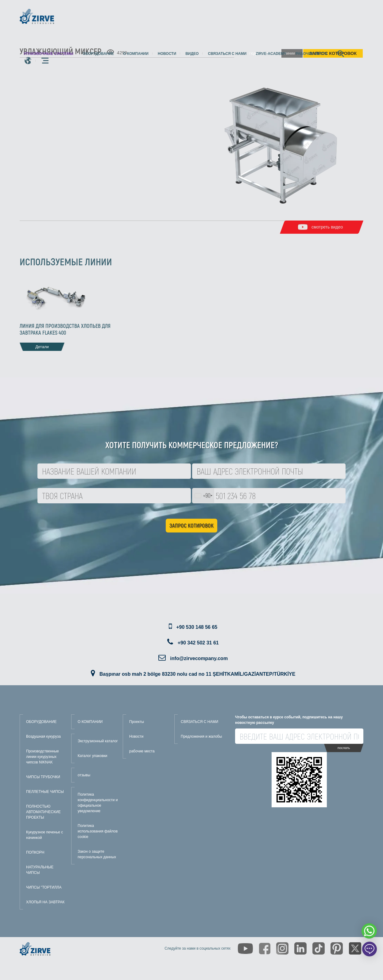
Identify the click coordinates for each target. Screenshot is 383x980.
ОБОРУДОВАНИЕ (41, 722)
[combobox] (203, 496)
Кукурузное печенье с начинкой (44, 835)
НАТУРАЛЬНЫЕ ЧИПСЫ (40, 870)
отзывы (84, 775)
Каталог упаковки (93, 756)
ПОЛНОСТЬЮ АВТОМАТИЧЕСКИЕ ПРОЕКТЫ (43, 812)
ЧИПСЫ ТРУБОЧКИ (43, 777)
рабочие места (311, 54)
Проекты (137, 722)
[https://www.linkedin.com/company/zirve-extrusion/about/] (300, 948)
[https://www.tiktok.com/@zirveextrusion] (319, 948)
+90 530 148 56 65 (197, 627)
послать (344, 748)
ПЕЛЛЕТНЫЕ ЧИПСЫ (45, 792)
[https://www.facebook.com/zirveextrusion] (265, 949)
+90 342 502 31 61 (198, 643)
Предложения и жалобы (201, 736)
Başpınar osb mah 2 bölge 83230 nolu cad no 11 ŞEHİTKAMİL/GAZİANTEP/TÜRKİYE (197, 674)
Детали (42, 347)
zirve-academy (271, 54)
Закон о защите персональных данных (97, 854)
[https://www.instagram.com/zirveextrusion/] (282, 948)
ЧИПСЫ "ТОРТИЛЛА (44, 887)
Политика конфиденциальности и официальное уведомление (98, 803)
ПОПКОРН (35, 852)
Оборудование (98, 54)
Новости (167, 54)
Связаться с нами (227, 54)
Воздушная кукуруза (43, 736)
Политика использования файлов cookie (98, 831)
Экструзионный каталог (98, 741)
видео (192, 54)
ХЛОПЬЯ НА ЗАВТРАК (45, 902)
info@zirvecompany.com (199, 658)
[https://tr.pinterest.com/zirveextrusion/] (337, 948)
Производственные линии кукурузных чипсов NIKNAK (43, 757)
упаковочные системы (48, 54)
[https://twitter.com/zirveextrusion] (355, 948)
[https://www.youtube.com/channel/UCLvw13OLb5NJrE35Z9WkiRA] (245, 949)
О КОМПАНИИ (90, 722)
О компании (136, 54)
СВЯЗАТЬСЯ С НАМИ (199, 722)
